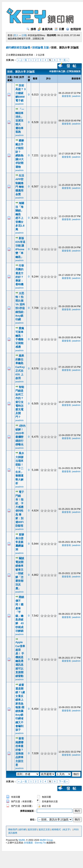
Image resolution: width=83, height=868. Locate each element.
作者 (16, 77)
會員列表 (45, 29)
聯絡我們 (13, 829)
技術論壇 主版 (41, 48)
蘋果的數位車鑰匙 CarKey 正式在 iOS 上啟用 (20, 367)
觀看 (35, 79)
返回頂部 (32, 829)
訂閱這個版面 (74, 71)
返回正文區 (44, 829)
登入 (16, 35)
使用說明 (73, 29)
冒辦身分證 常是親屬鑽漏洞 (20, 542)
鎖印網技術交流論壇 (18, 48)
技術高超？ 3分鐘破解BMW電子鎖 (21, 93)
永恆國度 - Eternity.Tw (35, 843)
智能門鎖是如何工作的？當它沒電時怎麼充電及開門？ (20, 402)
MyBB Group (46, 840)
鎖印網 (22, 829)
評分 (48, 79)
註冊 (24, 35)
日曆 (59, 29)
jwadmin (20, 104)
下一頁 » (63, 60)
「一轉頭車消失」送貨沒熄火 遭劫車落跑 (20, 121)
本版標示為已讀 (57, 71)
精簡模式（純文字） (62, 829)
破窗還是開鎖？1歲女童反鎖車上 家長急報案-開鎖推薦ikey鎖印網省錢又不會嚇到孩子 (20, 707)
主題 (9, 77)
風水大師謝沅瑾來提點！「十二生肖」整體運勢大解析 (20, 468)
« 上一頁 (23, 60)
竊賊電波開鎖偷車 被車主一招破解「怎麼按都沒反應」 (20, 573)
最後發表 (76, 79)
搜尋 (31, 29)
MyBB (22, 840)
